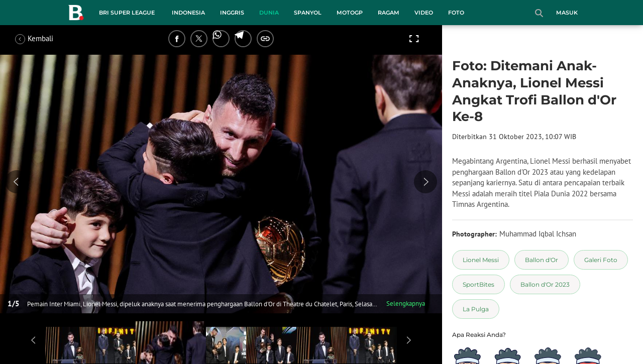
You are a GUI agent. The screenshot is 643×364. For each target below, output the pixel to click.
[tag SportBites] (478, 284)
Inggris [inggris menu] (232, 13)
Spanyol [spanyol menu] (308, 13)
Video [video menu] (424, 13)
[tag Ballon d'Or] (542, 260)
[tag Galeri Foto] (601, 260)
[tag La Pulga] (476, 309)
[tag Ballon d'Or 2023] (545, 284)
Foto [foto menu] (456, 13)
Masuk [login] (567, 13)
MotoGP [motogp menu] (350, 13)
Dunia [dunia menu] (269, 13)
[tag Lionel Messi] (481, 260)
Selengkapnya (406, 304)
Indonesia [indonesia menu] (188, 13)
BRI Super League (127, 13)
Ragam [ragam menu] (389, 13)
